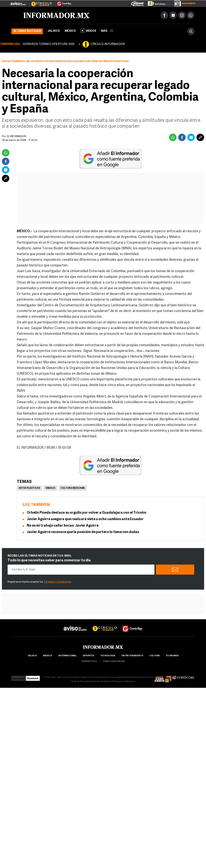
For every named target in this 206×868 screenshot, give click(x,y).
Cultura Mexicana (73, 488)
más (107, 31)
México (70, 31)
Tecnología (108, 656)
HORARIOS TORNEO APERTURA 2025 (49, 44)
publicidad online (114, 661)
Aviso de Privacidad (81, 682)
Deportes (88, 656)
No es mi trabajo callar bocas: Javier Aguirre (63, 526)
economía (172, 656)
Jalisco (54, 31)
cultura (155, 656)
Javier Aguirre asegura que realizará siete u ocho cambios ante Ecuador (85, 519)
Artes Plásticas (29, 488)
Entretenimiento (14, 61)
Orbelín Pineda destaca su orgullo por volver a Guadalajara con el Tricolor (87, 513)
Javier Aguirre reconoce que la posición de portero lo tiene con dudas (83, 532)
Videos (88, 31)
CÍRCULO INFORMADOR (108, 44)
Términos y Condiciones (58, 582)
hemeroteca (89, 661)
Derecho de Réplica (101, 682)
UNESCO (50, 488)
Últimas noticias (27, 31)
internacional (67, 656)
